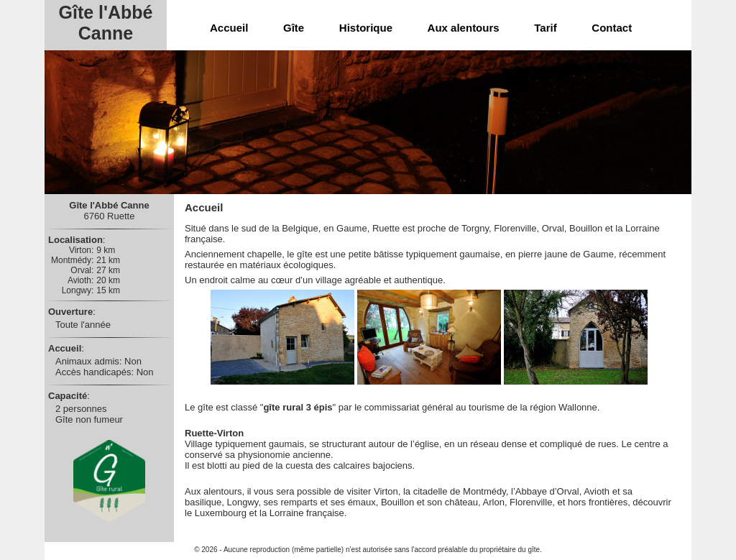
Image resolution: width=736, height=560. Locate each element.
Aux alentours (464, 28)
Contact (612, 28)
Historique (366, 28)
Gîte (294, 28)
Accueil (229, 28)
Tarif (545, 28)
